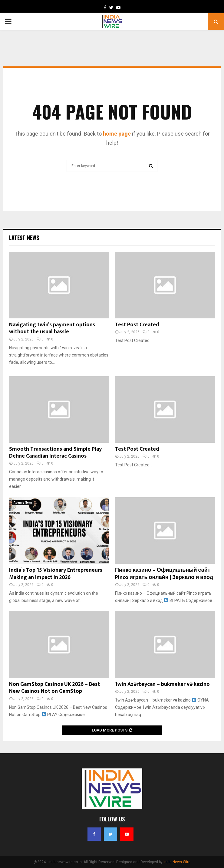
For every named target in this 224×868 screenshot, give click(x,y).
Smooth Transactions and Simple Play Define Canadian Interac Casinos (55, 453)
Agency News (23, 503)
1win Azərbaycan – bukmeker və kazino (162, 684)
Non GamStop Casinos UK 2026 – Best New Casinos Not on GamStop (54, 688)
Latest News (24, 238)
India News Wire (177, 862)
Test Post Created (137, 325)
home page (117, 134)
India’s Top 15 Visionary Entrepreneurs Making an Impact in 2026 (56, 574)
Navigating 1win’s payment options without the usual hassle (52, 328)
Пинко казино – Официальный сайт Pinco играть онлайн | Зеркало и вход (164, 574)
